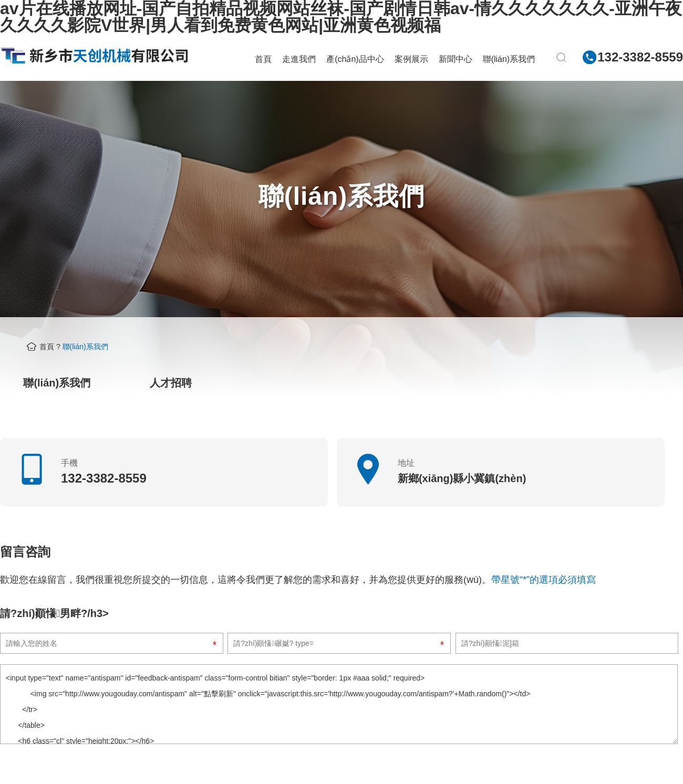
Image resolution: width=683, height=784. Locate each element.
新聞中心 (456, 59)
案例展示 (411, 59)
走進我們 (299, 59)
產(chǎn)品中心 (355, 59)
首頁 (263, 59)
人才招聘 (171, 383)
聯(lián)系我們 (509, 59)
